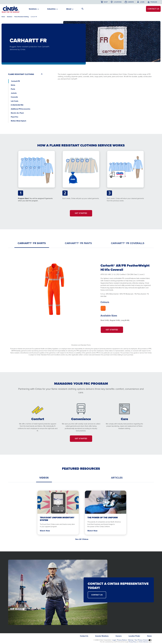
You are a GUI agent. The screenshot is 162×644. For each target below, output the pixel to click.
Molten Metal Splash (18, 121)
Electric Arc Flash (17, 113)
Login (142, 2)
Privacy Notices (122, 640)
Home (3, 17)
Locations (118, 2)
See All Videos (82, 539)
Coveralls (14, 97)
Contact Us (84, 636)
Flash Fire (15, 117)
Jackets (14, 93)
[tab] (32, 243)
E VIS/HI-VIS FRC (17, 105)
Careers (131, 2)
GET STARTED (81, 213)
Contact (153, 9)
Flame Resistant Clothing (21, 17)
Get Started (114, 331)
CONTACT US (97, 595)
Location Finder (134, 636)
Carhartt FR (15, 81)
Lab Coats (15, 101)
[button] (33, 10)
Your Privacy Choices (143, 640)
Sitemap (131, 640)
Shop (104, 2)
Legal (114, 640)
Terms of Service (144, 642)
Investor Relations (102, 636)
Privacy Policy (133, 642)
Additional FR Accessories (21, 109)
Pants (13, 89)
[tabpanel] (81, 305)
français (154, 2)
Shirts (13, 85)
